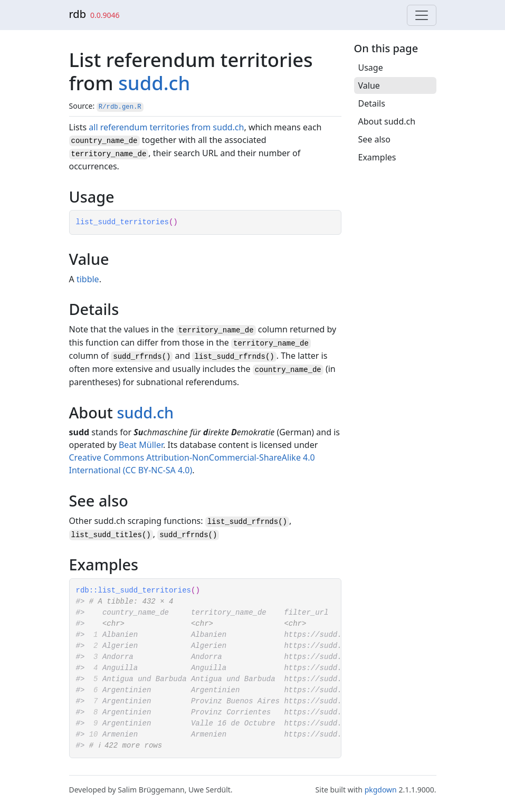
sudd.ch (154, 83)
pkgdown (381, 790)
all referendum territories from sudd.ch (166, 127)
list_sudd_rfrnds (243, 522)
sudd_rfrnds (184, 535)
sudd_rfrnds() (142, 357)
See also (374, 139)
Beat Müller (141, 445)
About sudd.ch (387, 121)
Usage (371, 68)
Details (372, 103)
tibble (88, 279)
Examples (377, 157)
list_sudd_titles (107, 535)
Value (369, 85)
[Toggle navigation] (422, 15)
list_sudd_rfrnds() (234, 357)
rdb (78, 14)
